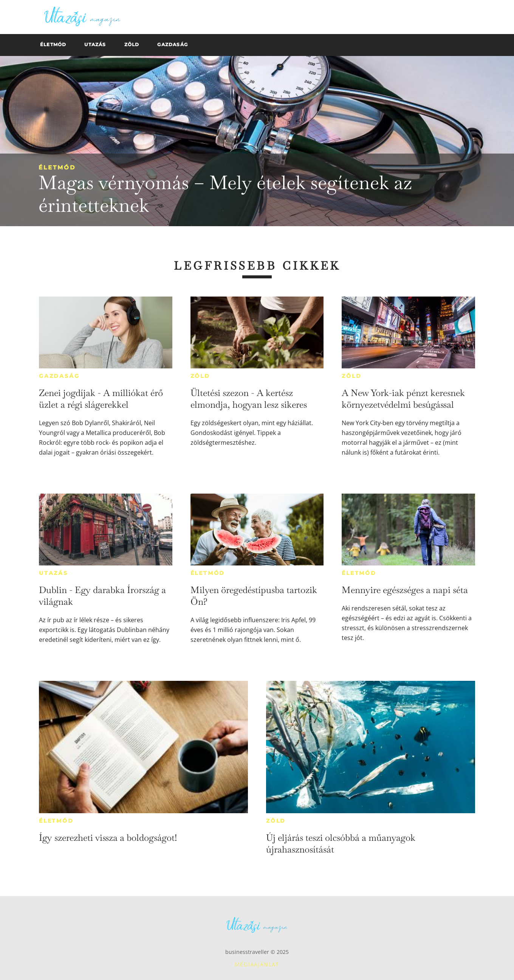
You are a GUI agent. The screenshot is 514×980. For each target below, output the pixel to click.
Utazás (53, 573)
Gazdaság (59, 376)
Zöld (200, 376)
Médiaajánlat (257, 964)
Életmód (57, 167)
